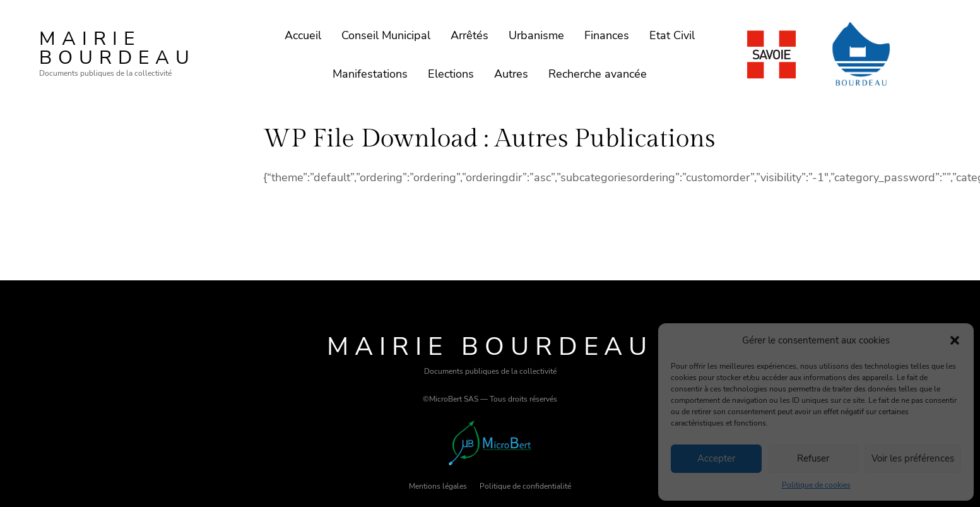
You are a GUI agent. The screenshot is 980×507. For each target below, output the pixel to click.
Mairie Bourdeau (117, 48)
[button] (955, 340)
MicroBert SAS (454, 399)
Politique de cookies (816, 485)
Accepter (716, 458)
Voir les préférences (913, 458)
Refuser (813, 458)
